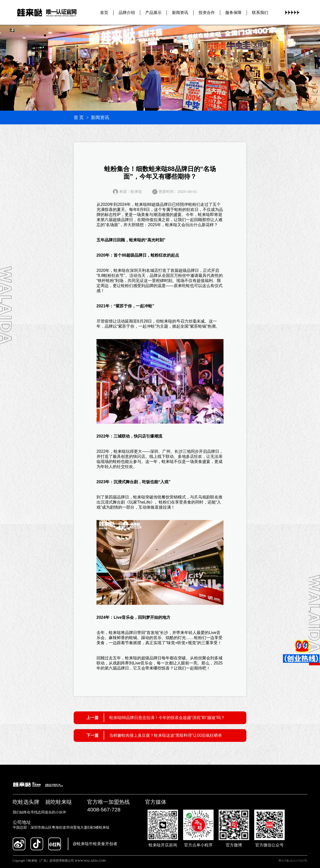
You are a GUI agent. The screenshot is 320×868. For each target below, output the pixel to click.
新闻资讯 (180, 13)
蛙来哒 (141, 204)
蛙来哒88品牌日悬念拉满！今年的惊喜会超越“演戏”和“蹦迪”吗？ (167, 718)
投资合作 (207, 13)
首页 (104, 13)
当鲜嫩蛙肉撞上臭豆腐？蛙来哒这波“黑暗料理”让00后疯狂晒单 (166, 735)
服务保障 (233, 13)
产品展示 (153, 13)
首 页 (79, 118)
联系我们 (260, 13)
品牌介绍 (127, 13)
